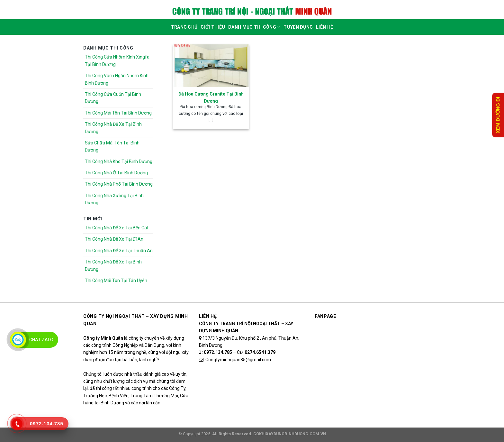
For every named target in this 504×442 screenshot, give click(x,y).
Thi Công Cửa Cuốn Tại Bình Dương (113, 98)
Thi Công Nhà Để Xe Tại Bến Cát (117, 228)
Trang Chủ (184, 27)
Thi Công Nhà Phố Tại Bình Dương (119, 184)
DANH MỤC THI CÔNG (254, 27)
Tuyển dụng (298, 27)
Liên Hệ (324, 27)
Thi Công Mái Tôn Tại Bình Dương (118, 113)
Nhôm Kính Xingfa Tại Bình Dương (366, 324)
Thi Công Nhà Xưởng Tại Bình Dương (114, 199)
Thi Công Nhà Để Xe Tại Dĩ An (114, 239)
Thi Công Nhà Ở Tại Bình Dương (116, 173)
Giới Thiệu (213, 27)
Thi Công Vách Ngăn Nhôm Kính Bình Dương (117, 79)
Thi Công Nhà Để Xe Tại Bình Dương (113, 128)
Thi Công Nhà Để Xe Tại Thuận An (119, 251)
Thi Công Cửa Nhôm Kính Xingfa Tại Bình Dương (117, 60)
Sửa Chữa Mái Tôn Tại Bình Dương (112, 146)
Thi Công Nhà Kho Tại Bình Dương (119, 161)
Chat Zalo (41, 340)
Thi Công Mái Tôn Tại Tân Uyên (116, 281)
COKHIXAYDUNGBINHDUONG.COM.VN (290, 434)
